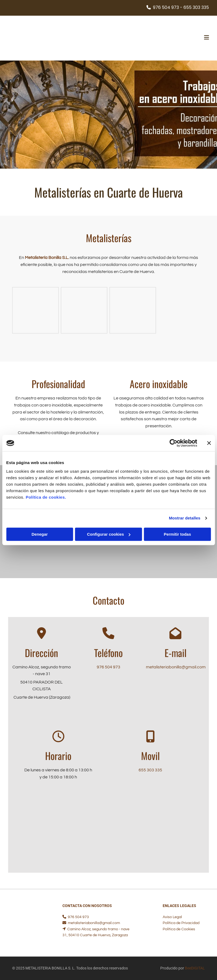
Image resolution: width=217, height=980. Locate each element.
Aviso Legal (172, 917)
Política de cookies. (46, 497)
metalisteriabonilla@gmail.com (176, 667)
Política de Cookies (179, 929)
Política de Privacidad (181, 923)
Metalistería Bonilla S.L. (47, 258)
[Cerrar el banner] (209, 443)
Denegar (40, 534)
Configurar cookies (109, 534)
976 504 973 (109, 667)
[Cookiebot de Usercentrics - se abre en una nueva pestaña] (173, 443)
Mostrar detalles (185, 518)
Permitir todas (177, 534)
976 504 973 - (168, 7)
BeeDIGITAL (195, 968)
